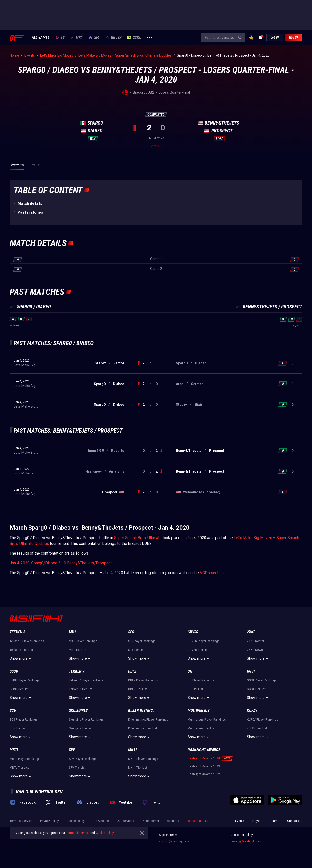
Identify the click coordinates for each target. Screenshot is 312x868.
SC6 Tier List (18, 728)
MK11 (133, 750)
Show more (21, 659)
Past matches (30, 212)
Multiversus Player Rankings (207, 720)
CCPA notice (101, 821)
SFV (72, 750)
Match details (30, 204)
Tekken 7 (77, 671)
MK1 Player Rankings (83, 641)
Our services (125, 821)
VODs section (212, 573)
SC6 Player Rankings (24, 720)
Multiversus (199, 710)
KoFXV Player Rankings (263, 720)
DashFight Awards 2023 (204, 766)
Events (240, 821)
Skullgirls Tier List (81, 728)
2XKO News (255, 650)
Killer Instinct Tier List (143, 728)
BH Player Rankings (201, 680)
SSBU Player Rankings (25, 680)
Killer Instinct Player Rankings (148, 720)
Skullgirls (78, 710)
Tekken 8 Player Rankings (27, 641)
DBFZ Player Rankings (143, 680)
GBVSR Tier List (198, 650)
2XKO (134, 38)
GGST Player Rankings (262, 680)
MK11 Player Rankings (143, 759)
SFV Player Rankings (83, 759)
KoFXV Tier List (257, 728)
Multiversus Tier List (201, 728)
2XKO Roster (256, 641)
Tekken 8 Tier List (21, 650)
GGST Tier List (256, 689)
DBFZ (132, 671)
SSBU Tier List (19, 689)
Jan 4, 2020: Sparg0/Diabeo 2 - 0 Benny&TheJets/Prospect (61, 563)
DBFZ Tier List (138, 689)
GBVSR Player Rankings (204, 641)
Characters (295, 821)
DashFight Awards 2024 (204, 758)
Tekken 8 (18, 632)
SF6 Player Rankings (142, 641)
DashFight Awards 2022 (204, 774)
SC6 (13, 710)
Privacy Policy (49, 821)
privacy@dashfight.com (247, 841)
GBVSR (114, 38)
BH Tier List (195, 689)
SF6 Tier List (136, 650)
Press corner (151, 821)
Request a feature (199, 821)
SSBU (14, 671)
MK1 (77, 38)
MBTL (14, 750)
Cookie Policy (76, 821)
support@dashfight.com (175, 841)
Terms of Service (21, 821)
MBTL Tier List (19, 768)
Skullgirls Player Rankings (86, 720)
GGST (251, 671)
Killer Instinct (141, 710)
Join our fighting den (39, 792)
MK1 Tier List (78, 650)
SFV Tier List (77, 768)
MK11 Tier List (138, 768)
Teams (275, 821)
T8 (60, 38)
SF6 (94, 38)
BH (190, 671)
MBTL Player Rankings (25, 759)
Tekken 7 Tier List (81, 689)
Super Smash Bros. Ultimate (138, 538)
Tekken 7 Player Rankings (86, 680)
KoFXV (252, 710)
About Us (173, 821)
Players (257, 821)
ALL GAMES (41, 38)
